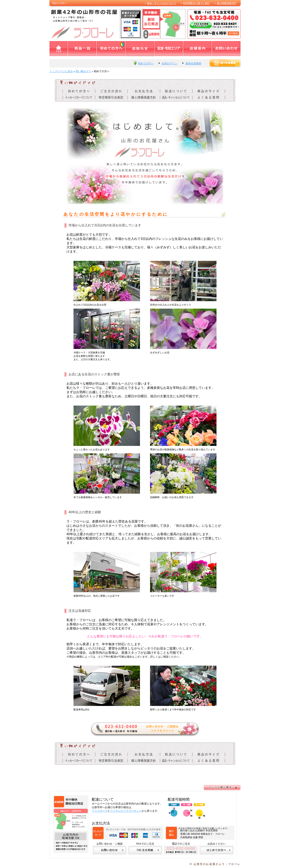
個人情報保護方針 (226, 3)
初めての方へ (146, 63)
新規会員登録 (193, 63)
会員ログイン (170, 63)
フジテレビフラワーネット (126, 811)
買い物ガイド (83, 71)
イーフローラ (100, 811)
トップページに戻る (61, 71)
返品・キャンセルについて (162, 3)
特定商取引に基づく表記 (196, 3)
